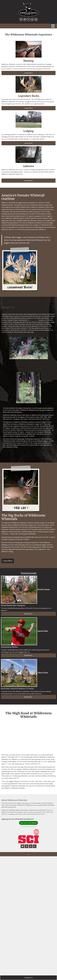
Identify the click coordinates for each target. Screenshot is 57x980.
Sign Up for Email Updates (28, 823)
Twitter (25, 21)
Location (21, 21)
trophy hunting (34, 320)
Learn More (28, 73)
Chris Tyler (43, 673)
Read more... (28, 614)
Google (36, 21)
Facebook (29, 21)
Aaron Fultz (43, 631)
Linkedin (33, 21)
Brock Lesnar (44, 589)
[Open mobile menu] (53, 26)
